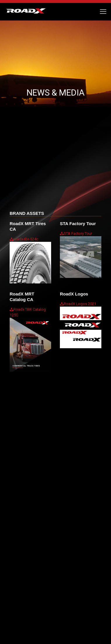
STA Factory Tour (78, 233)
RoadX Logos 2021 (80, 304)
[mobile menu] (103, 12)
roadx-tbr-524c (26, 239)
